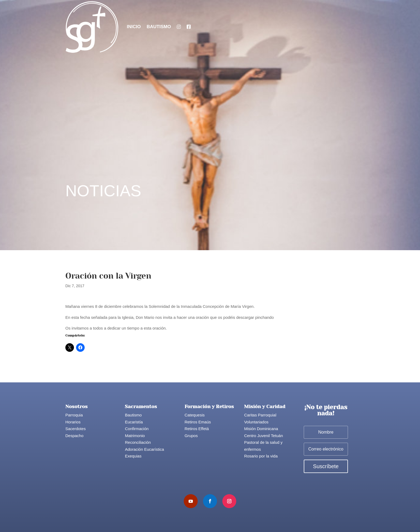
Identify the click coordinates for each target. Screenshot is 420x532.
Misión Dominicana (261, 429)
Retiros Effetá (197, 429)
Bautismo (159, 27)
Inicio (134, 27)
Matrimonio (135, 436)
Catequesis (195, 415)
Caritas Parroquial (260, 415)
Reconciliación (138, 442)
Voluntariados (256, 422)
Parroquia (74, 415)
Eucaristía (134, 422)
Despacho (74, 436)
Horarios (73, 422)
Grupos (191, 436)
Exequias (133, 456)
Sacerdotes (76, 429)
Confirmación (137, 429)
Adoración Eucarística (144, 449)
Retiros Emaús (198, 422)
